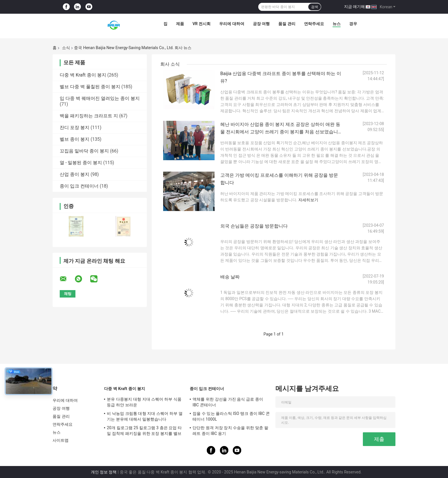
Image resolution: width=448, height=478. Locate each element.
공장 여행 (261, 24)
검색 (315, 7)
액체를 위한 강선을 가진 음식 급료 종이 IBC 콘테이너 (228, 402)
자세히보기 (308, 200)
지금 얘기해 (354, 7)
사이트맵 (61, 440)
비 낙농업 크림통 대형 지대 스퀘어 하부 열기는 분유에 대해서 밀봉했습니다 (145, 416)
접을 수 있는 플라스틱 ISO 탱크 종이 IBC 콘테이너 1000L (231, 416)
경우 (353, 24)
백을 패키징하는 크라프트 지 (89, 116)
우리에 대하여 (232, 24)
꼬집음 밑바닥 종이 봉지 (84, 151)
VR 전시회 (202, 24)
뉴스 (337, 24)
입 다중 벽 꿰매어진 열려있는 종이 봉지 (100, 98)
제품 (180, 24)
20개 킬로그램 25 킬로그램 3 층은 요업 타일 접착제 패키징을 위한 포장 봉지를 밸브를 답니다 (144, 431)
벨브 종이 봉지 (75, 139)
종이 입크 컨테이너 (79, 186)
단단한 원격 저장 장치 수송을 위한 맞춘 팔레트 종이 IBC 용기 (230, 431)
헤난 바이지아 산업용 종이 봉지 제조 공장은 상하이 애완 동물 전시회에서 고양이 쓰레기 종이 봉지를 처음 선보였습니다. (280, 132)
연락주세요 (314, 24)
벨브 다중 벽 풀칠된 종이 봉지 (90, 87)
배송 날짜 (230, 277)
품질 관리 (287, 24)
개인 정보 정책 (104, 472)
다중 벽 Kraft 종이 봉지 (83, 75)
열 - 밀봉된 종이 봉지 (81, 163)
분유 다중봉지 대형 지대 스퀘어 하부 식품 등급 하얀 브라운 (144, 402)
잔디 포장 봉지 (75, 127)
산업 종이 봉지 (75, 174)
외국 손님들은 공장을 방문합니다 (254, 226)
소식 (66, 48)
